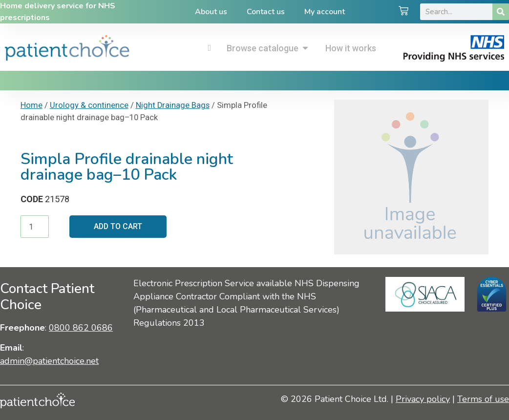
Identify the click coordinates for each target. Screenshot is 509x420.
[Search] (501, 12)
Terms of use (483, 399)
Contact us (266, 12)
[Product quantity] (35, 227)
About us (211, 12)
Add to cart (118, 226)
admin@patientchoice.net (49, 361)
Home (32, 105)
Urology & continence (89, 105)
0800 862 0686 (81, 328)
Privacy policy (423, 399)
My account (325, 12)
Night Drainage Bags (173, 105)
